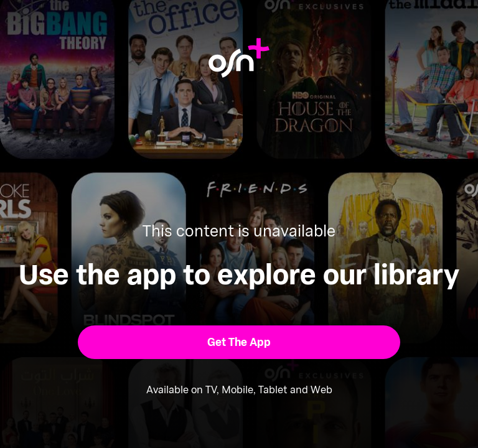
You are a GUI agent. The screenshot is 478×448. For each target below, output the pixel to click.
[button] (239, 342)
